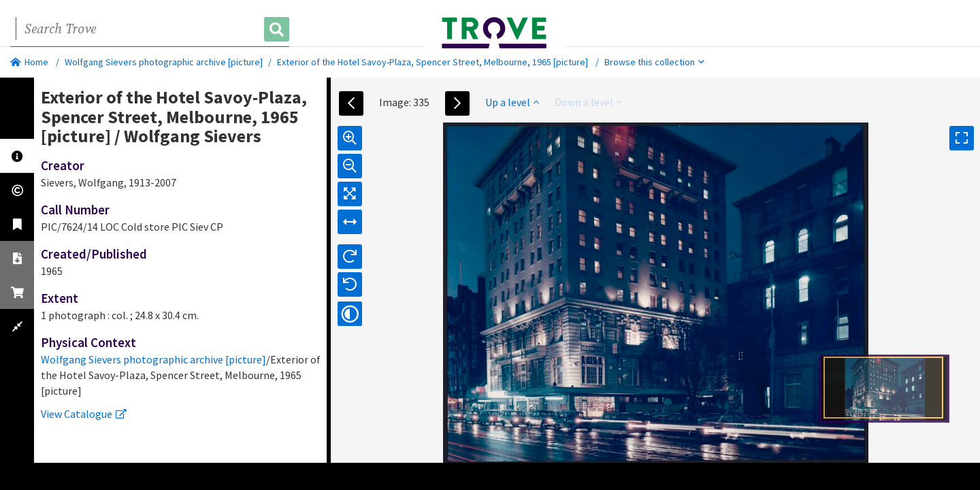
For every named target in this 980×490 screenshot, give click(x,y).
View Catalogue (84, 414)
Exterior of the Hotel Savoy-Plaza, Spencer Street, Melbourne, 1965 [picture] (432, 62)
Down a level (588, 102)
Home (29, 62)
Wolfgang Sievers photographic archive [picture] (164, 62)
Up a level (512, 102)
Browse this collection (654, 62)
